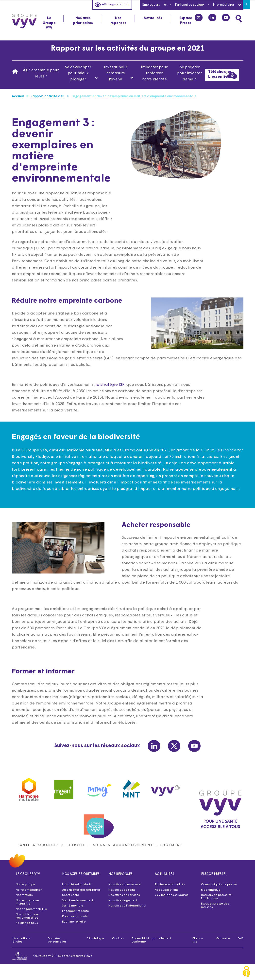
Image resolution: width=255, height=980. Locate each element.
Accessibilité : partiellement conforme (151, 940)
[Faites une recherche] (239, 19)
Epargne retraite (74, 922)
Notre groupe (25, 885)
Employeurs (154, 5)
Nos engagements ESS (31, 909)
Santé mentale (73, 906)
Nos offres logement (123, 901)
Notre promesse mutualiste (27, 902)
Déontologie (95, 939)
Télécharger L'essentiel (223, 75)
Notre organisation (29, 890)
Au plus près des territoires (81, 890)
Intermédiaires (227, 5)
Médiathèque (211, 890)
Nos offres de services (124, 895)
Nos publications (166, 890)
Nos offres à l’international (127, 906)
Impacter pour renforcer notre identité (154, 74)
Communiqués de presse (219, 885)
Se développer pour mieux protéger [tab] (81, 74)
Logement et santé (76, 911)
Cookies (118, 939)
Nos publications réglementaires (27, 916)
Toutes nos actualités (170, 885)
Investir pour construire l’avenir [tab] (119, 74)
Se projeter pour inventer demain (190, 74)
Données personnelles (57, 940)
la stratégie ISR (113, 396)
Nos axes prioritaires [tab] (83, 21)
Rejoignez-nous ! (27, 923)
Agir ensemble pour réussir (41, 74)
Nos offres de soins (122, 890)
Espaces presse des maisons (215, 906)
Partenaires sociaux (190, 5)
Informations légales (21, 940)
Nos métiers (24, 895)
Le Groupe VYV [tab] (49, 23)
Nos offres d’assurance (125, 885)
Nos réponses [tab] (118, 21)
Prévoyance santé (75, 916)
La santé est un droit (76, 885)
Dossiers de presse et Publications (216, 897)
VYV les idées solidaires (171, 895)
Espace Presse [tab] (186, 21)
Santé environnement (78, 901)
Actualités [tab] (153, 18)
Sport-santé (71, 895)
